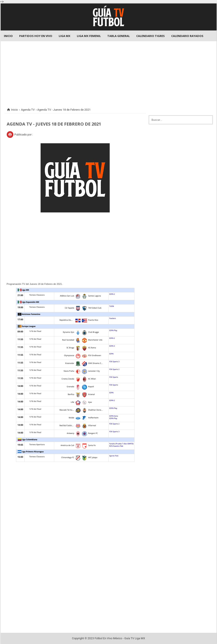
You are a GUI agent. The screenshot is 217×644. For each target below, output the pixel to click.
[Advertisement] (109, 72)
